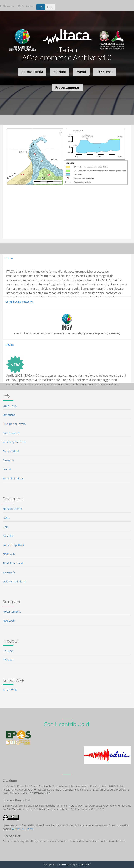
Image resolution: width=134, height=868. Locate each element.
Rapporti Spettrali (13, 545)
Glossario (8, 460)
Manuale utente (12, 509)
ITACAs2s (8, 660)
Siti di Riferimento (13, 563)
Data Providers (11, 433)
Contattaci (26, 6)
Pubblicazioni (11, 451)
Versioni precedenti (14, 442)
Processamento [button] (67, 87)
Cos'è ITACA (10, 406)
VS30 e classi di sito (14, 581)
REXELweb (9, 554)
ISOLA (6, 518)
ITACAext (8, 651)
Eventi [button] (81, 72)
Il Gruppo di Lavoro (14, 424)
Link (5, 527)
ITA (41, 7)
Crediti (7, 469)
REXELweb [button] (105, 72)
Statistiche (9, 415)
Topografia (9, 572)
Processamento (12, 612)
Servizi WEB (10, 690)
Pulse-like (8, 536)
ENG (50, 7)
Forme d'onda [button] (32, 72)
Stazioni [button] (60, 72)
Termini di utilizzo (13, 478)
